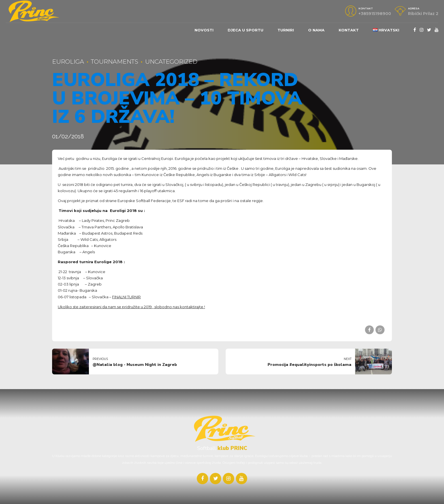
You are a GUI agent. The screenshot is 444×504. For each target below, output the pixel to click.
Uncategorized (171, 62)
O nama (316, 30)
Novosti (204, 30)
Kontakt (349, 30)
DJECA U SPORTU (246, 30)
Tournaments (115, 62)
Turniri (286, 30)
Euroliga (68, 62)
